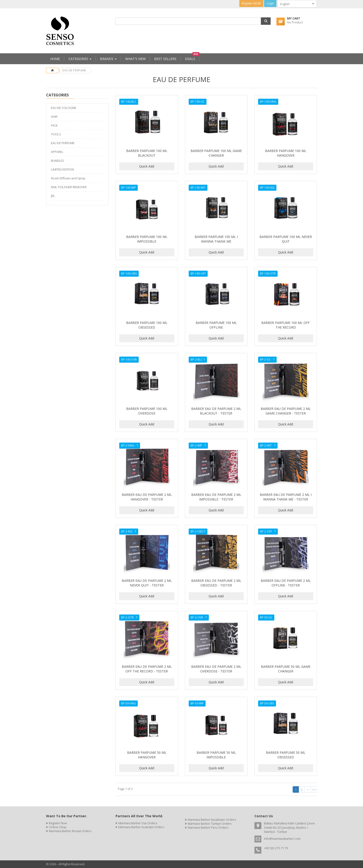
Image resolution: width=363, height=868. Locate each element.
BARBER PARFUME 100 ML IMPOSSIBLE (147, 239)
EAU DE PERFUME (74, 70)
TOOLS (56, 134)
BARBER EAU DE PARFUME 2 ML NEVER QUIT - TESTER (147, 583)
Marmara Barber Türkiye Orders (210, 824)
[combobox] (294, 4)
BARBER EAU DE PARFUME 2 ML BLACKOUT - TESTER (216, 411)
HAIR (54, 117)
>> (314, 790)
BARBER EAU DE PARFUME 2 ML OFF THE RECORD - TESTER (147, 669)
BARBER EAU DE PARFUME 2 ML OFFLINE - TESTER (286, 583)
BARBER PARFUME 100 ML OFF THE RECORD (286, 325)
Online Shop (58, 827)
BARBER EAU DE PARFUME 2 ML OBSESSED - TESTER (216, 583)
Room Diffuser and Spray (68, 178)
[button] (266, 21)
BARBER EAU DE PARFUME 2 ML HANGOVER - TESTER (147, 497)
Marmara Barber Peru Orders (208, 827)
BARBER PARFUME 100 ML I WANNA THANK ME (216, 239)
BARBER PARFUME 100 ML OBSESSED (147, 325)
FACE (54, 125)
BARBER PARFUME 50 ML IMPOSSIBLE (216, 755)
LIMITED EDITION (62, 169)
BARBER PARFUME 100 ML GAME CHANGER (216, 153)
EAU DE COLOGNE (64, 108)
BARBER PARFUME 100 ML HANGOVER (286, 153)
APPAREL (57, 152)
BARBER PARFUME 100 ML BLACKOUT (147, 153)
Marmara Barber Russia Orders (70, 831)
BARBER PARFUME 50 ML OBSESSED (286, 755)
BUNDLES (58, 161)
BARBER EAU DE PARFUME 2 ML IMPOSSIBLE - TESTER (216, 497)
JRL (53, 196)
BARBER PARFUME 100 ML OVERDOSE (147, 411)
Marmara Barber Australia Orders (141, 827)
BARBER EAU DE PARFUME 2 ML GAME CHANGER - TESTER (286, 411)
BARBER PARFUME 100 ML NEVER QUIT (286, 239)
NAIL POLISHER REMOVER (69, 187)
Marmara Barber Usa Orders (138, 823)
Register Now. (58, 823)
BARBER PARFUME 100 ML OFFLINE (216, 325)
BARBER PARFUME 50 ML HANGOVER (147, 755)
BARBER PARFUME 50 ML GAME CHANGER (286, 669)
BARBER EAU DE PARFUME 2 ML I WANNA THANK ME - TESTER (286, 497)
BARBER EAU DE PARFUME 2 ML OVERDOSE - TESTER (216, 669)
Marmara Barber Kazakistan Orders (212, 820)
